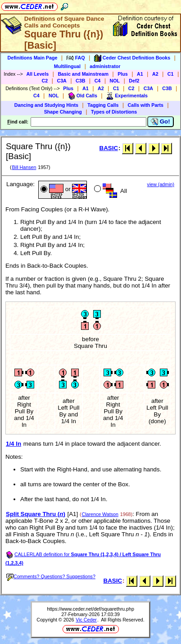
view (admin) (161, 184)
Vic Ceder (86, 620)
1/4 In (14, 444)
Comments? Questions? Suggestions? (51, 576)
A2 (155, 74)
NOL (115, 81)
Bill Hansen (24, 167)
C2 (45, 81)
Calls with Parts (146, 105)
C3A (61, 81)
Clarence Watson (100, 514)
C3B (80, 81)
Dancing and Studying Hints (46, 105)
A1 (140, 74)
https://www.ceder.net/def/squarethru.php (90, 609)
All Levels (37, 74)
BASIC (109, 148)
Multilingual (67, 66)
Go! (161, 122)
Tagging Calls (103, 105)
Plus (123, 74)
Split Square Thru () (36, 514)
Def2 (134, 81)
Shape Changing (63, 112)
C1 (171, 74)
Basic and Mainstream (83, 74)
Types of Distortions (114, 112)
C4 (98, 81)
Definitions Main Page (33, 58)
